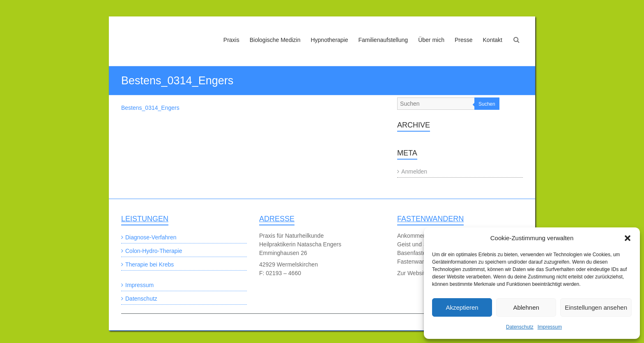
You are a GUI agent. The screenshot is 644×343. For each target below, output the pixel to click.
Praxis (231, 40)
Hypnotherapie (329, 40)
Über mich (431, 40)
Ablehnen (526, 307)
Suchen (487, 104)
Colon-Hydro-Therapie (154, 251)
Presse (464, 40)
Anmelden (414, 171)
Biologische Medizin (275, 40)
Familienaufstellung (383, 40)
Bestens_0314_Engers (150, 108)
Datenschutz (520, 327)
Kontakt (493, 40)
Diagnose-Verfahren (151, 237)
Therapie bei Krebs (149, 264)
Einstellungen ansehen (596, 307)
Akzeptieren (462, 307)
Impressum (550, 327)
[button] (628, 238)
